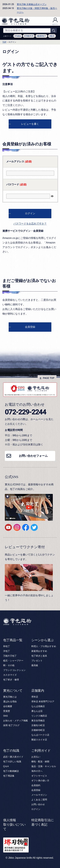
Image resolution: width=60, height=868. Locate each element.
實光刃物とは (10, 697)
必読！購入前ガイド (13, 757)
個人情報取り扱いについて (14, 825)
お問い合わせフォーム (33, 456)
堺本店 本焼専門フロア (43, 702)
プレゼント (37, 661)
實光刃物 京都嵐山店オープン (32, 4)
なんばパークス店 (40, 735)
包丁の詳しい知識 (12, 762)
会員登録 (36, 790)
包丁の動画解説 (11, 771)
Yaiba (18, 36)
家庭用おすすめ (39, 651)
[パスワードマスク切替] (52, 196)
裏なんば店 (37, 711)
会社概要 (8, 706)
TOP (4, 42)
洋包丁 (7, 651)
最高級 (35, 665)
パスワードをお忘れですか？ (30, 224)
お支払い (36, 757)
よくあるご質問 (39, 800)
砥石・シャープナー (13, 661)
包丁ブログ (14, 725)
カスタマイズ (10, 675)
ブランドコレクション (14, 670)
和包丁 (7, 646)
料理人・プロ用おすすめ (44, 646)
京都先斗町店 (38, 725)
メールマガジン (39, 795)
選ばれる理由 (10, 702)
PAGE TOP (49, 378)
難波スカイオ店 (39, 740)
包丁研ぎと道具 (39, 656)
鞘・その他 (9, 665)
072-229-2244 (25, 412)
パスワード (16, 185)
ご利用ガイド (41, 751)
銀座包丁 (42, 36)
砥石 (52, 36)
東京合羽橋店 (38, 721)
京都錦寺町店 (38, 730)
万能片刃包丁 (10, 656)
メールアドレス (19, 161)
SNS (6, 716)
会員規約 (36, 785)
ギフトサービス (39, 776)
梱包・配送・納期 (40, 762)
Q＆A (6, 766)
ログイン (55, 21)
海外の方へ (37, 771)
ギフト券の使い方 (40, 781)
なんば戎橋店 (38, 706)
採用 (5, 725)
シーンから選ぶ (43, 640)
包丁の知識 (11, 751)
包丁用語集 (9, 776)
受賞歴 (7, 711)
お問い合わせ (38, 804)
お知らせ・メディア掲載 (16, 721)
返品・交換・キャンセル (44, 766)
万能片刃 (29, 36)
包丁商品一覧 (13, 640)
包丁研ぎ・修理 (11, 680)
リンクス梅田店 (39, 716)
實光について (13, 691)
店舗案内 (38, 691)
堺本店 (35, 697)
